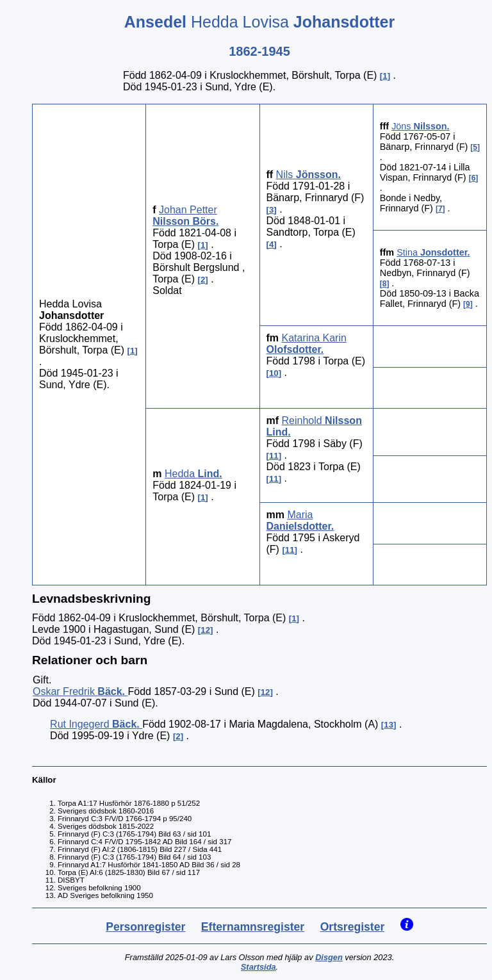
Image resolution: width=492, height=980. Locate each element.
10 (274, 373)
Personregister (145, 927)
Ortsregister (353, 927)
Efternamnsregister (253, 927)
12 (205, 630)
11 (274, 456)
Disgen (329, 957)
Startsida (258, 967)
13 (389, 725)
